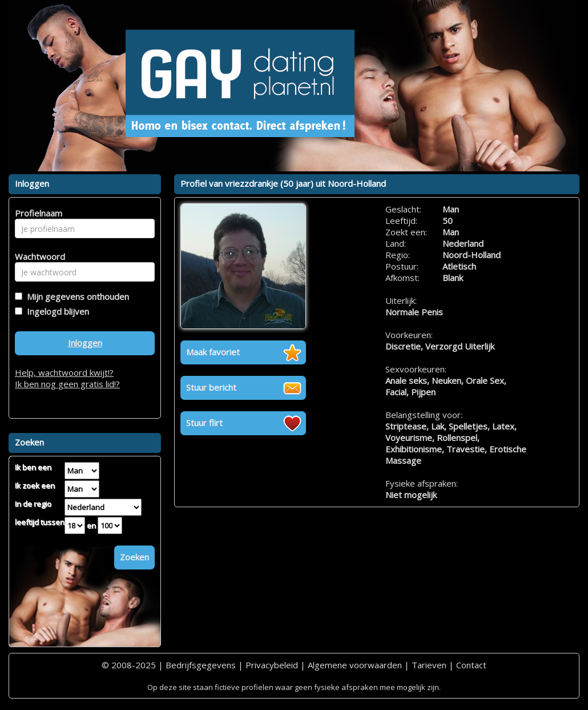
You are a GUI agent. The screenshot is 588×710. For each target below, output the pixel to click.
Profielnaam (37, 213)
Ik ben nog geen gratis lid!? (67, 384)
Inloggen (85, 343)
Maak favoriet (213, 352)
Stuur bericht (211, 387)
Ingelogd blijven (56, 311)
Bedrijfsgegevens (201, 665)
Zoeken (134, 557)
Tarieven (429, 665)
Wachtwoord (37, 256)
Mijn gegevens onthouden (76, 296)
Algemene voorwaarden (355, 665)
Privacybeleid (272, 665)
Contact (471, 665)
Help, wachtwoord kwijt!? (64, 372)
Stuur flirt (204, 423)
